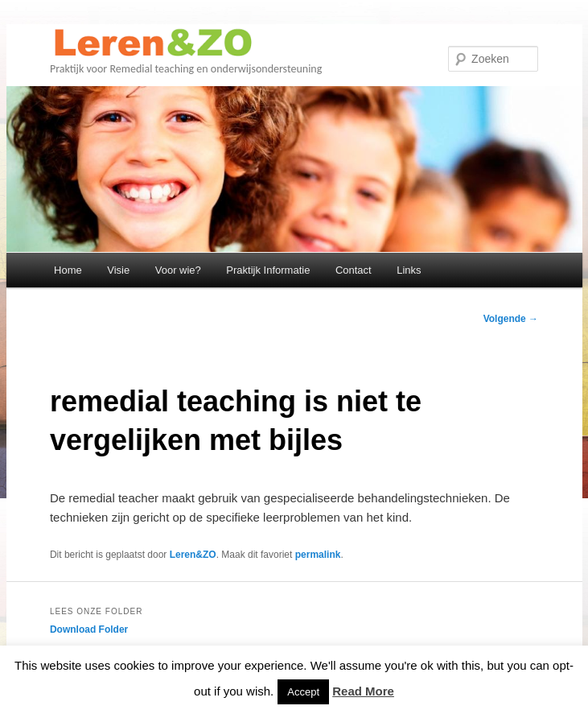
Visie (118, 270)
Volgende (511, 319)
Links (409, 270)
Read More (363, 691)
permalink (318, 555)
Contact (354, 270)
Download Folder (89, 629)
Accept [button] (303, 692)
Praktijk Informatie (268, 270)
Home (68, 270)
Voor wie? (178, 270)
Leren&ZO (193, 555)
